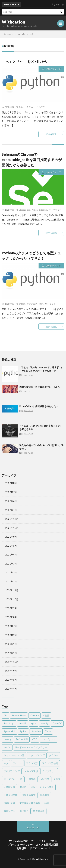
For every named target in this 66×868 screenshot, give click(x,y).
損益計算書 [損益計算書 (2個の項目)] (9, 803)
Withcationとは (18, 841)
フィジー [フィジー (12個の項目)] (17, 763)
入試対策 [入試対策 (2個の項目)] (45, 779)
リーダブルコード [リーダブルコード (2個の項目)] (13, 779)
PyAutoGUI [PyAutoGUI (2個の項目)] (10, 731)
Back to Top (33, 827)
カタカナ (31, 107)
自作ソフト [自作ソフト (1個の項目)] (9, 811)
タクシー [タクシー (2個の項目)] (54, 755)
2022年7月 (11, 492)
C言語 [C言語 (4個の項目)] (46, 715)
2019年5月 (11, 680)
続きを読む (51, 134)
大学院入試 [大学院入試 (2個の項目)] (9, 787)
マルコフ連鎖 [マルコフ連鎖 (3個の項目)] (31, 771)
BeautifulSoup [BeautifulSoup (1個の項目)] (19, 715)
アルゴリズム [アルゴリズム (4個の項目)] (49, 739)
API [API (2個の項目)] (6, 715)
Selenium (43, 210)
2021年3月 (11, 564)
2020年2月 (11, 635)
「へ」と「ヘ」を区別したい (25, 61)
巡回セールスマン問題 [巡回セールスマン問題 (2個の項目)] (42, 787)
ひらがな (41, 107)
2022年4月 (11, 510)
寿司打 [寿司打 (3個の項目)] (23, 787)
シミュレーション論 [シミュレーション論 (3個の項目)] (14, 755)
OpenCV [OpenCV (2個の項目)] (57, 723)
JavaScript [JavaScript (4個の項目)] (9, 723)
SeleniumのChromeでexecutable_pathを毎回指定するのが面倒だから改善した (32, 160)
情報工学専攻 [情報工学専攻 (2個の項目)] (29, 795)
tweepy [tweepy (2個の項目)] (8, 739)
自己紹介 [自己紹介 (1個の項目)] (24, 811)
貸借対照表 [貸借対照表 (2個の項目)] (39, 811)
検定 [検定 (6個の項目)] (47, 803)
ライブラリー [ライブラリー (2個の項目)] (49, 771)
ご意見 (53, 841)
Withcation (13, 22)
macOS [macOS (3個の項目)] (23, 723)
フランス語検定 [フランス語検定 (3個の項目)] (50, 763)
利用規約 (21, 848)
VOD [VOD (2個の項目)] (35, 739)
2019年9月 (11, 671)
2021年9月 (11, 537)
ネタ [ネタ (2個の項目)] (6, 763)
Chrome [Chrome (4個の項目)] (35, 715)
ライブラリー (55, 210)
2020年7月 (11, 626)
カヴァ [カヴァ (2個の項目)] (7, 747)
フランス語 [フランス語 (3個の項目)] (32, 763)
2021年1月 (11, 581)
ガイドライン (39, 841)
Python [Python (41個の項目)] (23, 731)
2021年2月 (11, 572)
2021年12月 (12, 519)
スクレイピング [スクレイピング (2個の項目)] (37, 755)
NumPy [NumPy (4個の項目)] (45, 723)
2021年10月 (12, 528)
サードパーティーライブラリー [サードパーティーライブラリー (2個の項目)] (31, 747)
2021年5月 (11, 546)
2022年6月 (11, 501)
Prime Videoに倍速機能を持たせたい (39, 406)
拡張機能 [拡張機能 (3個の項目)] (45, 795)
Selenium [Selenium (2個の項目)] (36, 731)
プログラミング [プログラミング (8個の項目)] (12, 771)
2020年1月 (11, 644)
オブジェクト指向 (35, 304)
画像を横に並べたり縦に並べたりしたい (40, 387)
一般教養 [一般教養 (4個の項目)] (31, 779)
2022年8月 (11, 483)
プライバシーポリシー (20, 845)
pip (29, 210)
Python (22, 107)
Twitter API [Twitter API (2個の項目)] (22, 739)
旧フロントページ (40, 848)
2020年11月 (12, 590)
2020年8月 (11, 617)
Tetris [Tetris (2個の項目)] (48, 731)
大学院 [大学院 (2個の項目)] (57, 779)
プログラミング (53, 69)
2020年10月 (12, 599)
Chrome (22, 210)
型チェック (50, 304)
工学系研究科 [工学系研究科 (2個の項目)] (11, 795)
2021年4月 (11, 555)
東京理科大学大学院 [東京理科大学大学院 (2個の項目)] (30, 803)
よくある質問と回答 (47, 845)
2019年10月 (12, 662)
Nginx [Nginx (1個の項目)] (34, 723)
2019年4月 (11, 689)
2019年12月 (12, 653)
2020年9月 (11, 608)
